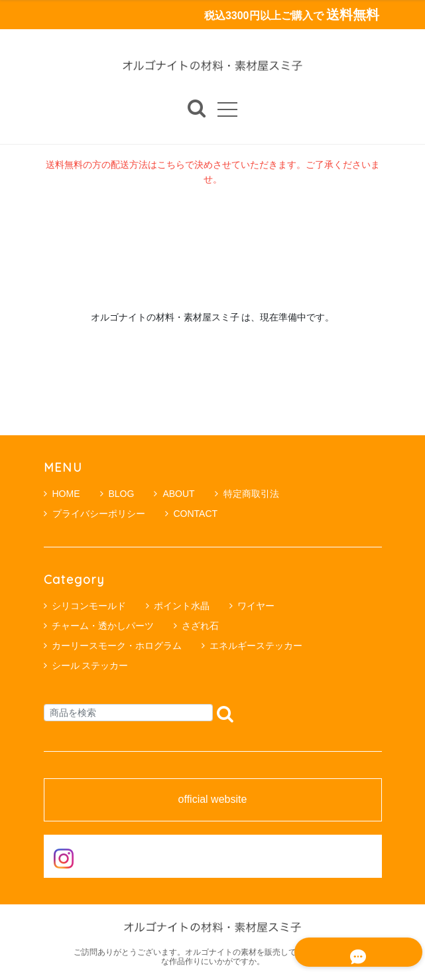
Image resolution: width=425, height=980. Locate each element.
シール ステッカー (90, 665)
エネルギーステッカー (256, 646)
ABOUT (174, 494)
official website (213, 800)
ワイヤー (256, 606)
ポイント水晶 (182, 606)
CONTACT (192, 514)
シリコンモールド (89, 606)
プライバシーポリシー (94, 514)
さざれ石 (200, 626)
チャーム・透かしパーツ (103, 626)
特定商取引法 (247, 494)
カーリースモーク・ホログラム (117, 646)
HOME (62, 494)
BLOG (117, 494)
